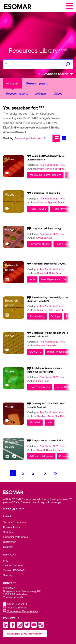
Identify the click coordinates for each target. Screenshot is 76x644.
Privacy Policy (11, 527)
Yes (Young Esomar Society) (45, 175)
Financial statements (15, 537)
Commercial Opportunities (21, 611)
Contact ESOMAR (14, 570)
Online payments (13, 565)
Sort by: (9, 138)
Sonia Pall (43, 273)
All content (13, 83)
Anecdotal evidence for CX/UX (49, 264)
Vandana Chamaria (46, 346)
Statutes (8, 532)
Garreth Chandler (47, 450)
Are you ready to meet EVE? (47, 441)
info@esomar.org (15, 608)
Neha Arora (55, 273)
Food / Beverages (66, 244)
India (32, 279)
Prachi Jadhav (45, 169)
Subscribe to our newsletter (25, 634)
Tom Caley (63, 450)
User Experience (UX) (54, 279)
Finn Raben (61, 416)
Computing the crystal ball (47, 193)
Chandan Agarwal (47, 202)
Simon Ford (42, 381)
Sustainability (37, 316)
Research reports (17, 94)
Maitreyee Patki (46, 310)
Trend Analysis (38, 209)
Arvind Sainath (44, 238)
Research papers (37, 83)
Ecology (55, 316)
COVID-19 (35, 352)
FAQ (6, 561)
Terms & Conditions (15, 522)
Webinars (41, 94)
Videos (58, 94)
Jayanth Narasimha (66, 310)
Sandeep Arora (45, 416)
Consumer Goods (39, 244)
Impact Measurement (60, 352)
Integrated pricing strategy (47, 228)
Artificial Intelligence (41, 456)
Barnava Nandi (65, 202)
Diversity (8, 547)
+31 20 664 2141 (15, 604)
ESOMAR (35, 422)
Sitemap (8, 575)
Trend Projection (62, 209)
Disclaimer (9, 542)
